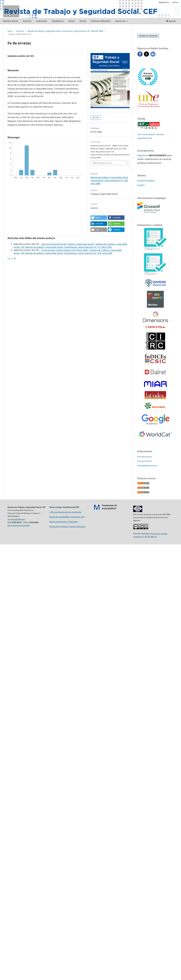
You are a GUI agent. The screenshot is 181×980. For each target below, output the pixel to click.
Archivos (27, 21)
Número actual (11, 21)
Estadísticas (58, 21)
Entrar (175, 2)
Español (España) (146, 181)
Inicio (10, 31)
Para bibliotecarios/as (147, 466)
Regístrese (143, 155)
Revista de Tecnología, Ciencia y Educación (67, 526)
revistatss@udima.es (16, 519)
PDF (97, 117)
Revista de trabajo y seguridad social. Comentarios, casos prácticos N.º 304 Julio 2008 (65, 31)
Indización (42, 21)
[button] (99, 218)
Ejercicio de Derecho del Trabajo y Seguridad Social (68, 244)
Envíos (83, 21)
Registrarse (164, 2)
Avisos (72, 21)
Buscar (171, 21)
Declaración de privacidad (18, 525)
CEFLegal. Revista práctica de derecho (65, 512)
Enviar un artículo (148, 36)
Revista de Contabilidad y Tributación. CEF (67, 517)
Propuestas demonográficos (109, 507)
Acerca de (121, 21)
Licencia (94, 208)
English (141, 185)
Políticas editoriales (101, 21)
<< (9, 258)
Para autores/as (144, 461)
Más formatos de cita (102, 163)
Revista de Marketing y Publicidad (64, 522)
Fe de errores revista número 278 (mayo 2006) (65, 250)
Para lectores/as (144, 457)
